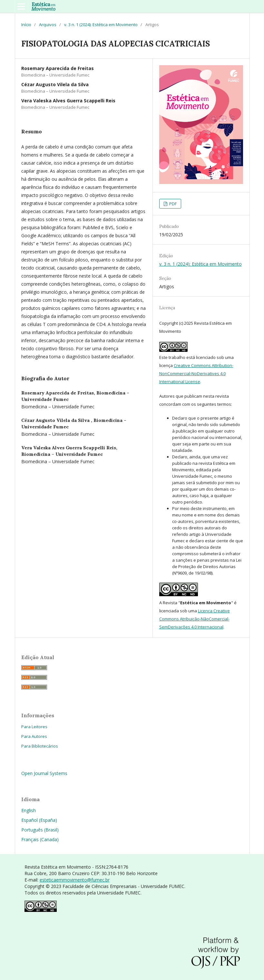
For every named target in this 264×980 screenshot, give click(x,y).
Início (26, 25)
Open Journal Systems (44, 773)
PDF (172, 204)
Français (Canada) (40, 839)
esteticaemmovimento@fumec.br (75, 880)
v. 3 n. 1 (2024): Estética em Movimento (101, 25)
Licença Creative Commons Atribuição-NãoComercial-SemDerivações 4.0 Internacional (195, 619)
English (29, 810)
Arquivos (48, 25)
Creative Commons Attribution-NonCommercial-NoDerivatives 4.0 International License (196, 373)
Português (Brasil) (40, 830)
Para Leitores (34, 727)
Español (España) (39, 820)
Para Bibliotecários (40, 746)
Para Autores (34, 736)
